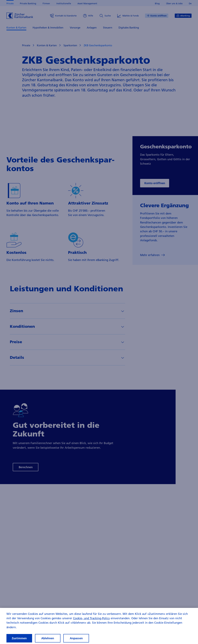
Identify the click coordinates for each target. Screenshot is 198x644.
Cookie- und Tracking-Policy (91, 622)
